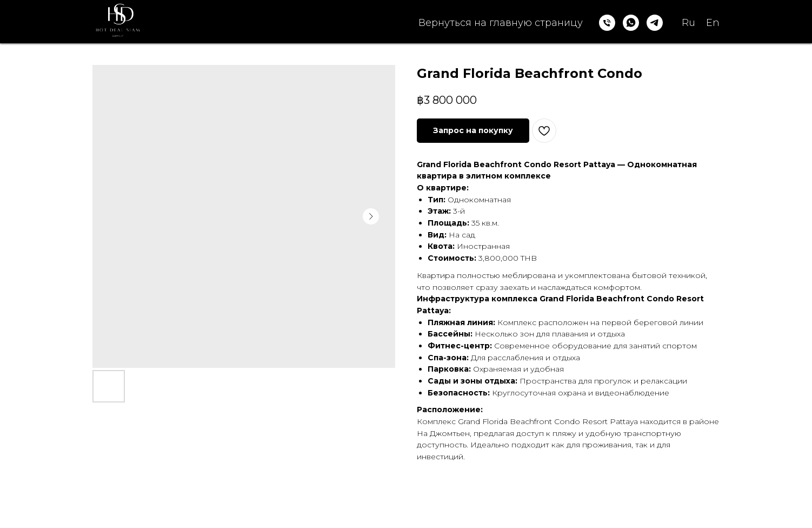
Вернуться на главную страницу (501, 23)
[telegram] (655, 23)
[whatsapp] (631, 23)
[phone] (607, 23)
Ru (688, 23)
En (713, 23)
